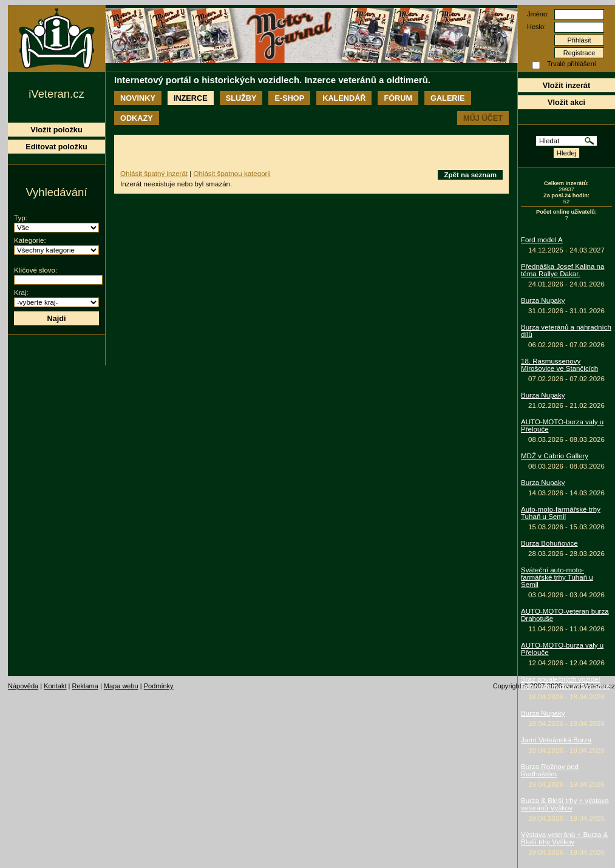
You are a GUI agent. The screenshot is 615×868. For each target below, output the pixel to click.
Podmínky (159, 686)
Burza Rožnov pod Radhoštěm (550, 770)
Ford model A (542, 240)
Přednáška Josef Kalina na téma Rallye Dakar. (562, 270)
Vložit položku (56, 130)
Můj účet (483, 118)
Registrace (579, 53)
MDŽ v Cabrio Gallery (555, 456)
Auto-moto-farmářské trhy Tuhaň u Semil (561, 513)
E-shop (289, 98)
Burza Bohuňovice (549, 543)
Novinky (138, 98)
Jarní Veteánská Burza (556, 740)
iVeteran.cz (56, 94)
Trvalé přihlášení (572, 64)
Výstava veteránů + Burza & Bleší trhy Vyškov (564, 838)
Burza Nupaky (543, 300)
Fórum (398, 98)
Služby (241, 98)
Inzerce (191, 98)
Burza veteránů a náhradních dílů (566, 331)
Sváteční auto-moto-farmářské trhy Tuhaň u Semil (557, 577)
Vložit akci (566, 102)
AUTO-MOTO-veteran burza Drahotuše (565, 615)
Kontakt (55, 686)
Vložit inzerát (566, 85)
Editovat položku (56, 147)
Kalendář (344, 98)
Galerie (447, 98)
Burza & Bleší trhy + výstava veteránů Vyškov (565, 804)
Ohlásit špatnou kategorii (232, 174)
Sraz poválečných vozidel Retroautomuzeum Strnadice (566, 683)
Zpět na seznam (470, 175)
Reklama (85, 686)
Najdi (56, 318)
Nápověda (23, 686)
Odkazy (137, 118)
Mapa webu (121, 686)
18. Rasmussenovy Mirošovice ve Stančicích (559, 365)
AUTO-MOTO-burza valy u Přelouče (562, 426)
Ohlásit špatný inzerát (154, 174)
